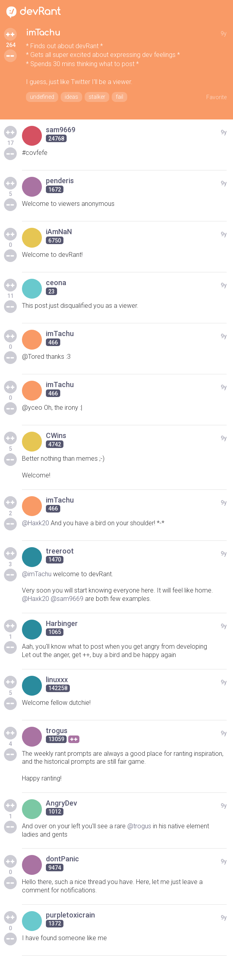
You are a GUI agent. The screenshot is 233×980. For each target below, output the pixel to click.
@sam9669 (67, 599)
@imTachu (37, 574)
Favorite (216, 97)
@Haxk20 (36, 523)
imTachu (43, 33)
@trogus (139, 826)
